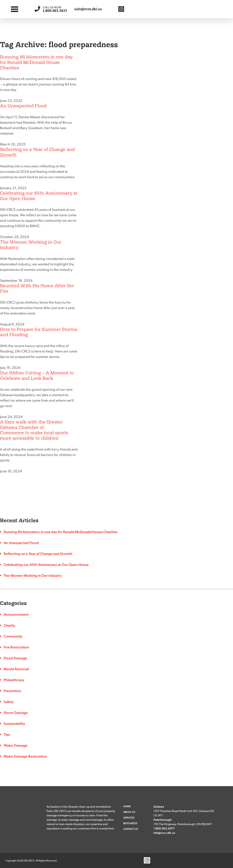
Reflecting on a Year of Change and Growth (37, 152)
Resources (130, 823)
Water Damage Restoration (25, 756)
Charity (9, 625)
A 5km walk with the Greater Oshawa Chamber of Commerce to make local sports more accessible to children (34, 430)
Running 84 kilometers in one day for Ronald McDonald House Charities (36, 62)
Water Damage (16, 745)
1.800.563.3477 (55, 9)
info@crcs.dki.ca (88, 9)
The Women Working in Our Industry (31, 245)
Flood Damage (15, 658)
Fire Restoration (16, 647)
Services (129, 817)
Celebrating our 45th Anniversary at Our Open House (39, 196)
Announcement (16, 614)
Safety (9, 702)
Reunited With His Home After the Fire (37, 288)
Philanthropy (14, 680)
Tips (7, 734)
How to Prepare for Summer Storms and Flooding (39, 332)
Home (127, 806)
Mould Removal (16, 669)
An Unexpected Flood (23, 106)
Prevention (12, 691)
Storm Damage (16, 712)
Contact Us (131, 829)
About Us (129, 812)
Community (13, 636)
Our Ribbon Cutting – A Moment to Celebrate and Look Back (37, 376)
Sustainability (14, 723)
